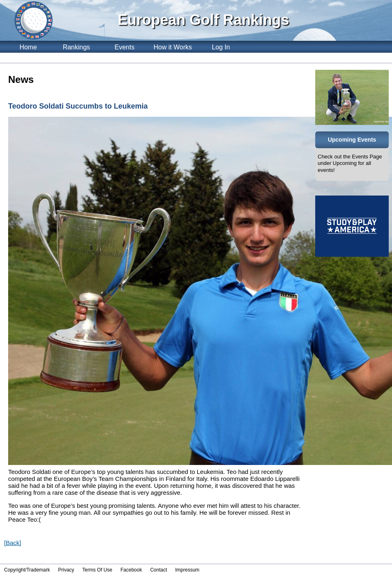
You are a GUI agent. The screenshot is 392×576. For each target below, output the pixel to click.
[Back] (13, 543)
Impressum (187, 570)
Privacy (66, 570)
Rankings (77, 47)
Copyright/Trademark (27, 570)
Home (28, 47)
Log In (221, 47)
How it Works (173, 47)
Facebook (131, 570)
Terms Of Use (97, 570)
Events (125, 47)
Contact (159, 570)
